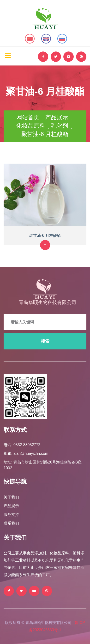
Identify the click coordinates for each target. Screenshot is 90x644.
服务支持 (11, 515)
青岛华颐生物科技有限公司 (48, 302)
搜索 (45, 341)
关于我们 (11, 497)
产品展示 (57, 117)
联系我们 (11, 523)
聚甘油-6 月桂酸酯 (45, 235)
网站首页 (28, 117)
